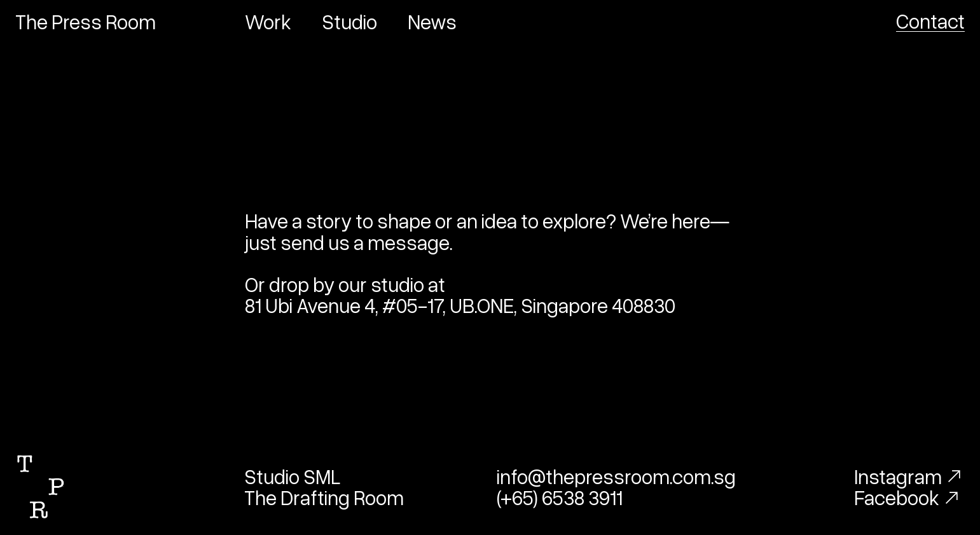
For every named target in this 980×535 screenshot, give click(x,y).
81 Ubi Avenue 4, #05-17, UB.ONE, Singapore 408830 (460, 305)
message (409, 242)
